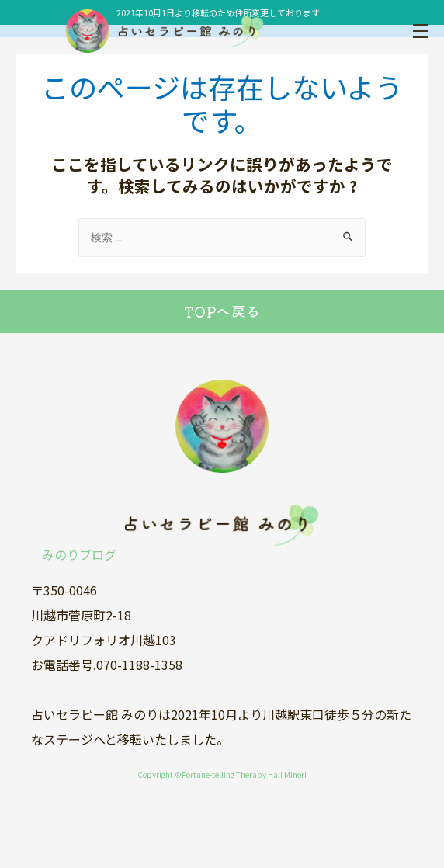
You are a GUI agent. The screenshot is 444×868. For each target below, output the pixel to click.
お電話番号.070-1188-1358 (107, 665)
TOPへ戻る (222, 311)
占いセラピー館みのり (124, 31)
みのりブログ (79, 554)
